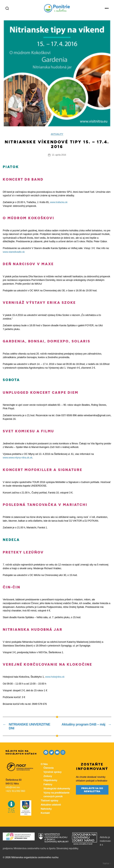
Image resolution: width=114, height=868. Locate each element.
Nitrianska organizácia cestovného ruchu (35, 857)
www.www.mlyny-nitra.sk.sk (18, 458)
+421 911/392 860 (15, 791)
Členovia (49, 768)
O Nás (44, 764)
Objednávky (50, 780)
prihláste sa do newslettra (92, 790)
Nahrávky (46, 809)
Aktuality (57, 134)
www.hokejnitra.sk (55, 677)
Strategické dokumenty (57, 789)
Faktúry (48, 784)
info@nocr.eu (13, 787)
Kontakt (45, 813)
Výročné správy (52, 772)
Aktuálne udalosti (51, 805)
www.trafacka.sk (59, 202)
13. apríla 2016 (59, 155)
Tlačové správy (49, 801)
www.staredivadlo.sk (14, 252)
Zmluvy (48, 776)
